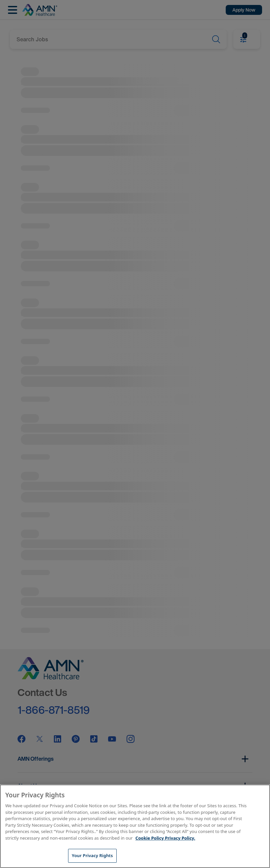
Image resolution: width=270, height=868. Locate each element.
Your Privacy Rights (92, 855)
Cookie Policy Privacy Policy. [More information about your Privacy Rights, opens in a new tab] (165, 838)
